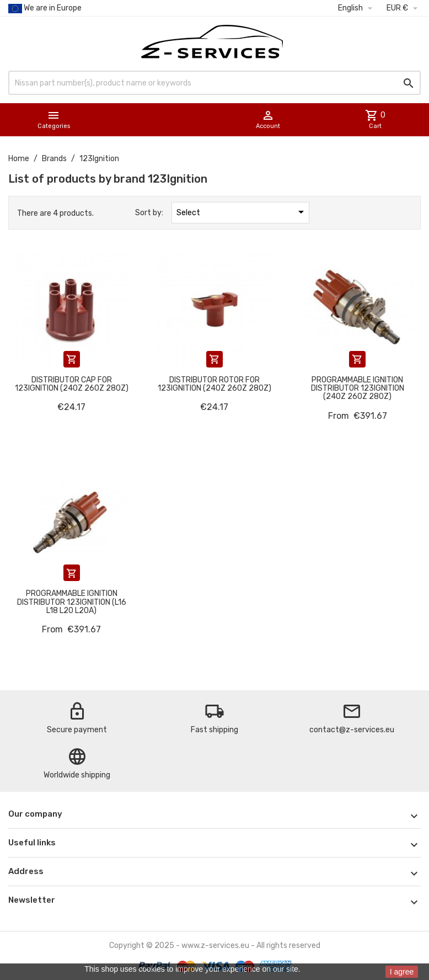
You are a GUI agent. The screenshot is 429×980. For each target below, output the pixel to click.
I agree (402, 972)
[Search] (214, 83)
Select (242, 212)
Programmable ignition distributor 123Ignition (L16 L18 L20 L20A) (72, 602)
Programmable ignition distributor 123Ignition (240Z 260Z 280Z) (358, 388)
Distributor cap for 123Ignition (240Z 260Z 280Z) (72, 384)
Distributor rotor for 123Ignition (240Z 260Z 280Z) (214, 384)
